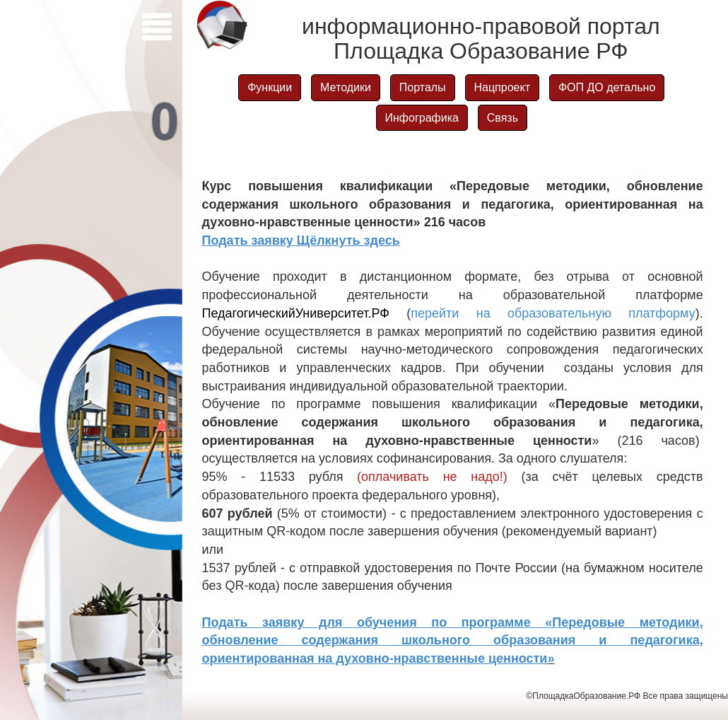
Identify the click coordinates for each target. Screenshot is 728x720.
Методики (346, 87)
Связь (503, 118)
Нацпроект (502, 87)
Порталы (423, 87)
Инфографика (422, 118)
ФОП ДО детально (607, 87)
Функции (270, 87)
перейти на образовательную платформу (553, 313)
